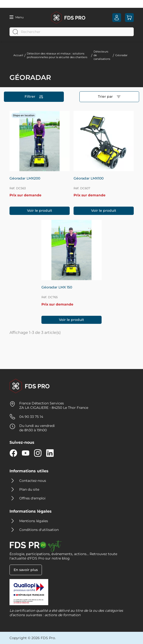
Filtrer (34, 96)
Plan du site (29, 489)
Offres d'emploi (32, 498)
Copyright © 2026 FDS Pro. (33, 638)
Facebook (13, 453)
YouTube (26, 453)
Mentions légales (34, 521)
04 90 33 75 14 (31, 417)
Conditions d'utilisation (39, 530)
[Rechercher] (72, 32)
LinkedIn (50, 453)
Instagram (38, 453)
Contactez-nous (33, 481)
